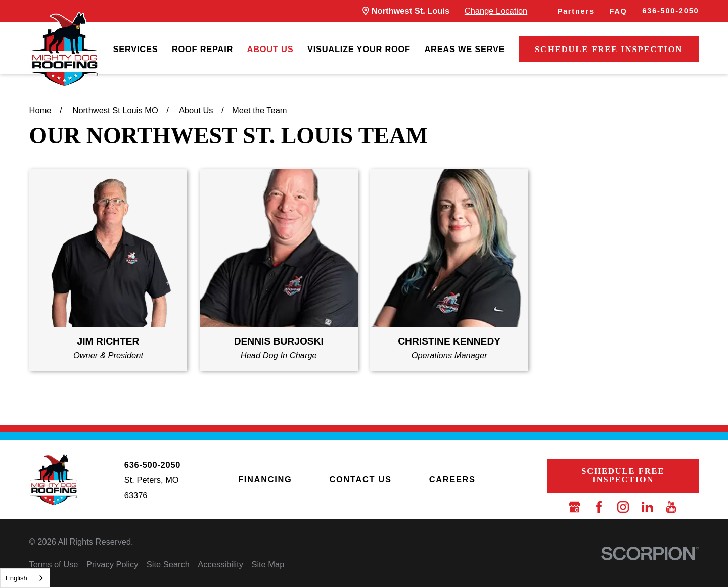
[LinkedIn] (647, 507)
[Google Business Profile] (575, 507)
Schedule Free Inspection (609, 49)
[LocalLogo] (64, 50)
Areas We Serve (464, 49)
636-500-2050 (670, 11)
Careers (452, 479)
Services (136, 49)
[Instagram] (623, 507)
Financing (265, 479)
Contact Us (360, 479)
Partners (576, 11)
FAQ (618, 11)
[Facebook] (599, 507)
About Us (270, 49)
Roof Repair (202, 49)
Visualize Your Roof (359, 49)
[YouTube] (671, 507)
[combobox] (25, 578)
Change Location (496, 11)
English (16, 578)
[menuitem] (136, 50)
